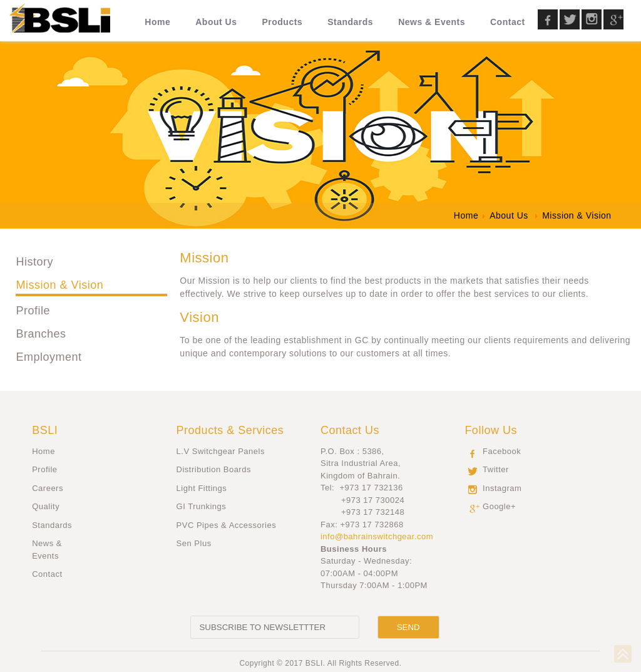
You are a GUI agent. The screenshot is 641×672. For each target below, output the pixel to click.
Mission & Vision (59, 285)
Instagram (502, 488)
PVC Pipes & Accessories (227, 525)
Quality (46, 506)
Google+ (499, 506)
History (34, 262)
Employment (49, 357)
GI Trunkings (202, 506)
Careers (48, 488)
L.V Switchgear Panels (221, 451)
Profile (33, 311)
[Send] (408, 627)
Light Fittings (202, 488)
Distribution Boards (214, 469)
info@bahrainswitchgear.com (377, 536)
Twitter (496, 469)
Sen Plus (194, 543)
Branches (41, 334)
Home (44, 451)
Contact (47, 574)
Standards (52, 525)
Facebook (502, 451)
